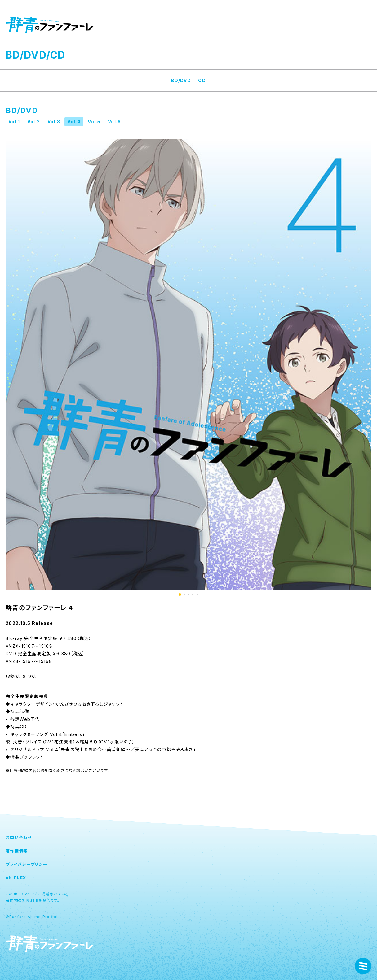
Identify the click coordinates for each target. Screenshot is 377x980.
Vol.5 (94, 122)
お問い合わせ (19, 838)
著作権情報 (17, 851)
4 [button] (193, 595)
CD (202, 80)
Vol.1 (14, 122)
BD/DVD (181, 80)
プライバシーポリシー (27, 864)
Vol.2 (34, 122)
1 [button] (180, 595)
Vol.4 (74, 122)
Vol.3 (54, 122)
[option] (188, 364)
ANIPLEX (16, 878)
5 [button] (197, 595)
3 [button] (188, 595)
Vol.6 (115, 122)
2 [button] (184, 595)
